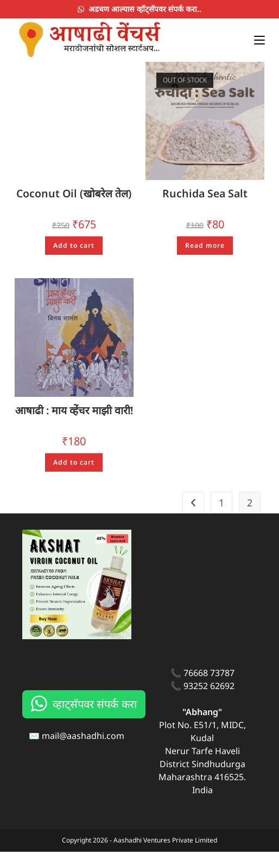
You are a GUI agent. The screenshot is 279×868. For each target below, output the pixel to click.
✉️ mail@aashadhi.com (77, 752)
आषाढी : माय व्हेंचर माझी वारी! (74, 418)
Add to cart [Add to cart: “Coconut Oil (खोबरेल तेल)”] (74, 246)
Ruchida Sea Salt (205, 194)
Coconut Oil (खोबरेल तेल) (74, 194)
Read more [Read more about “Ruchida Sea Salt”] (205, 246)
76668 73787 (209, 689)
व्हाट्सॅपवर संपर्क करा (95, 721)
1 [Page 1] (221, 519)
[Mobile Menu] (255, 38)
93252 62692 (209, 702)
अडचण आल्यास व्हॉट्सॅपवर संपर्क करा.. (139, 9)
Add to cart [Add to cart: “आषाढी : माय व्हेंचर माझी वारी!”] (74, 478)
